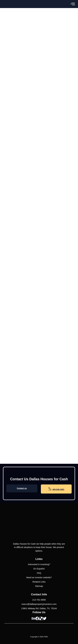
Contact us (22, 488)
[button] (73, 4)
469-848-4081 (56, 489)
